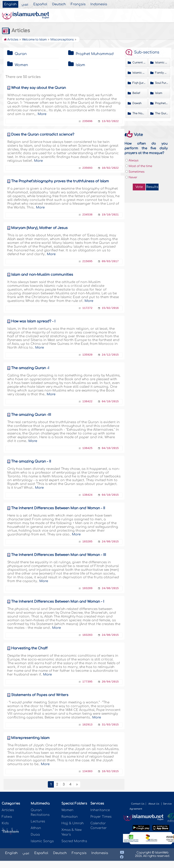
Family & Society (162, 73)
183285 (87, 542)
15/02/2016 (110, 308)
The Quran (162, 113)
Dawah (137, 103)
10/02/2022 (110, 168)
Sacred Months (74, 841)
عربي (25, 4)
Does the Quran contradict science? (43, 134)
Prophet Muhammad (95, 54)
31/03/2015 (110, 725)
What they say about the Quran (39, 88)
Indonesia (99, 4)
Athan (36, 828)
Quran (21, 54)
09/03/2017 (110, 261)
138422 (87, 402)
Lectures (38, 821)
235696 (87, 121)
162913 (87, 725)
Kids (5, 823)
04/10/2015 (110, 402)
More (42, 114)
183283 (87, 635)
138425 (87, 448)
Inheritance (100, 810)
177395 (87, 682)
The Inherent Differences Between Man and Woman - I (58, 602)
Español (40, 4)
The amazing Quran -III (31, 415)
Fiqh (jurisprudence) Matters (139, 83)
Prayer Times (101, 817)
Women (21, 65)
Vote (139, 187)
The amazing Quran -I (30, 368)
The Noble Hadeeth (139, 113)
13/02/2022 (110, 121)
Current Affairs (139, 63)
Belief (136, 93)
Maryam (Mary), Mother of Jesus (39, 228)
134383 (87, 771)
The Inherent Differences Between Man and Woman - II (58, 508)
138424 (87, 495)
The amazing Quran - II (31, 461)
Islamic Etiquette (139, 73)
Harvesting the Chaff (29, 648)
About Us (154, 804)
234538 (87, 215)
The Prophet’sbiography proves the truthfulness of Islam (60, 181)
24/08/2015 (110, 542)
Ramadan (70, 817)
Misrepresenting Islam (30, 738)
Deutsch (59, 4)
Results (152, 187)
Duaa (35, 835)
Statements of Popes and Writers (40, 695)
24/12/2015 (110, 355)
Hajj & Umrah (73, 823)
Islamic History (162, 63)
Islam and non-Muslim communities (42, 275)
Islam (80, 65)
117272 (87, 308)
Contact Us (138, 804)
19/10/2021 (110, 215)
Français (78, 4)
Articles (16, 31)
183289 (87, 588)
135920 (87, 355)
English (10, 4)
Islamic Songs (42, 841)
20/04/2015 (110, 682)
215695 (87, 261)
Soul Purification (162, 83)
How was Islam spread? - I (33, 321)
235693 (87, 168)
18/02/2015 (110, 771)
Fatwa (7, 817)
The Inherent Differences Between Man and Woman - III (59, 555)
